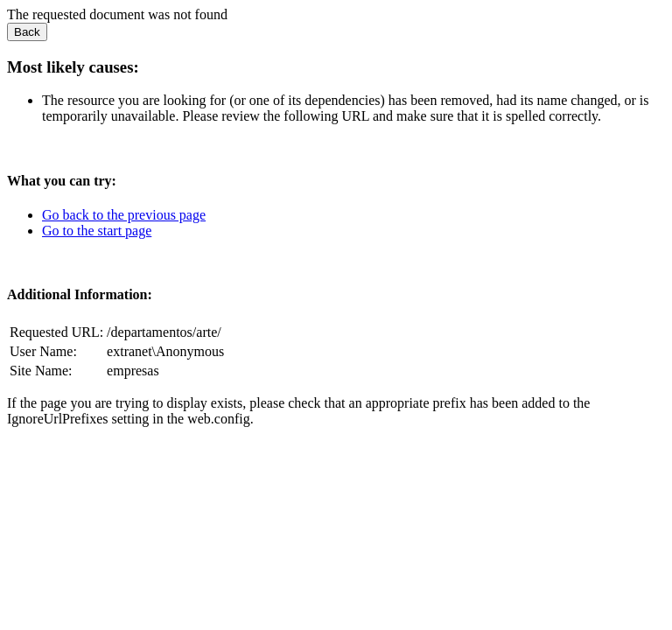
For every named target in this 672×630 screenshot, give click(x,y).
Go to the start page (97, 231)
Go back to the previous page (124, 215)
